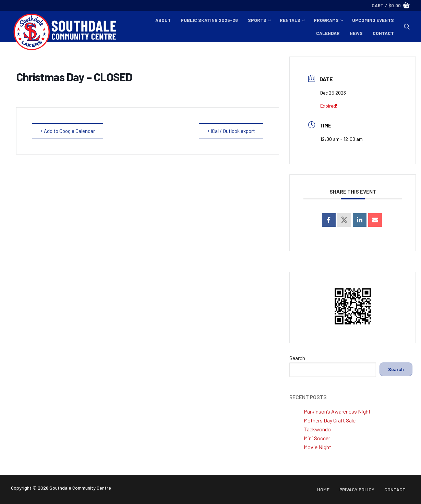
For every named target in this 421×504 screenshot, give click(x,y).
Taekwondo (317, 429)
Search (297, 358)
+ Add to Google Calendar (69, 131)
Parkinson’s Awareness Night (337, 411)
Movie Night (317, 447)
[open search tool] (407, 27)
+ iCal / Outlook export (229, 131)
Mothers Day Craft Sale (330, 420)
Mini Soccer (317, 438)
